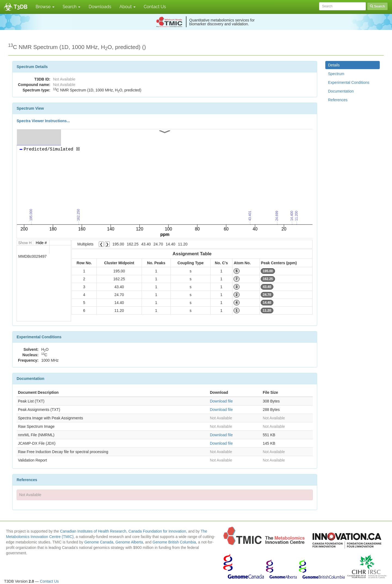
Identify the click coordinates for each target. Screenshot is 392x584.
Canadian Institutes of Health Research (93, 531)
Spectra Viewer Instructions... (43, 121)
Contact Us (155, 7)
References (338, 100)
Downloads (100, 7)
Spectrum (336, 74)
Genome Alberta (129, 542)
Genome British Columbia (174, 542)
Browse (45, 7)
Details (334, 65)
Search (71, 7)
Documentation (341, 91)
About (128, 7)
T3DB (21, 7)
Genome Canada (99, 542)
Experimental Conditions (349, 82)
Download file (221, 401)
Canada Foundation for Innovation (157, 531)
